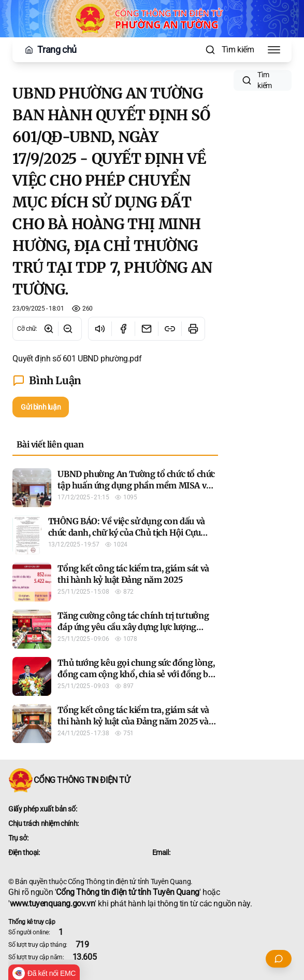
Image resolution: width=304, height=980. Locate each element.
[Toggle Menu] (274, 50)
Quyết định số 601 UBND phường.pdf (77, 359)
